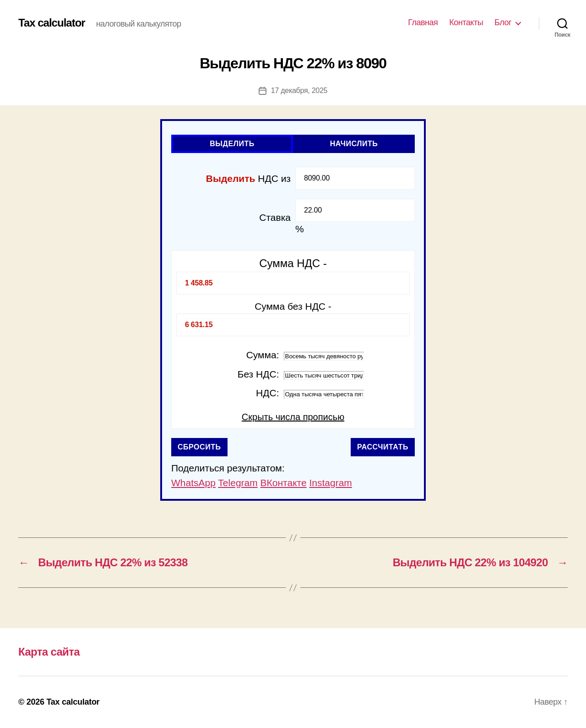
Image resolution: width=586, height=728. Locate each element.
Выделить (232, 144)
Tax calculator (52, 23)
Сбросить (199, 447)
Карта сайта (49, 652)
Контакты (466, 22)
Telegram (238, 483)
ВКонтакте (284, 483)
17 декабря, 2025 (299, 90)
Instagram (330, 483)
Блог (503, 22)
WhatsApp (193, 483)
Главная (423, 22)
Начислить (354, 144)
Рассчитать (383, 447)
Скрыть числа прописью (293, 417)
